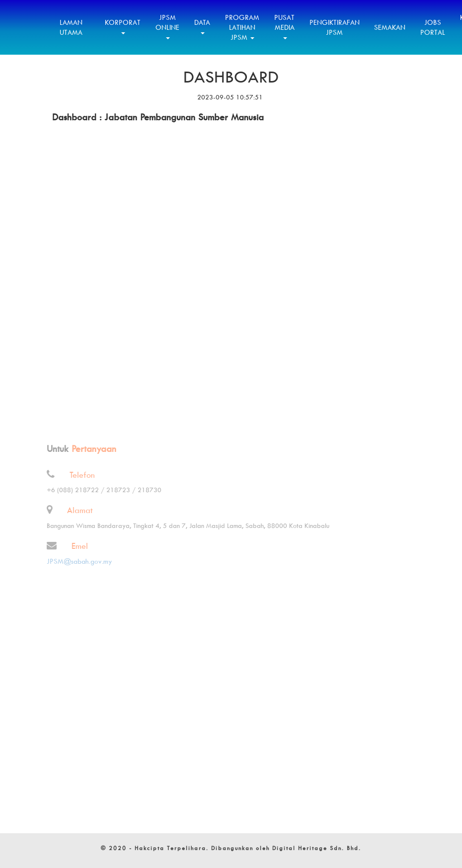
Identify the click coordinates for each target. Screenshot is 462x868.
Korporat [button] (123, 26)
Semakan (390, 27)
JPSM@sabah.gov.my (76, 561)
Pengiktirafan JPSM (334, 27)
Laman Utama (71, 27)
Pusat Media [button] (284, 26)
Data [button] (202, 26)
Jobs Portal (433, 27)
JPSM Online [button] (167, 26)
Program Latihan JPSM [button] (242, 27)
